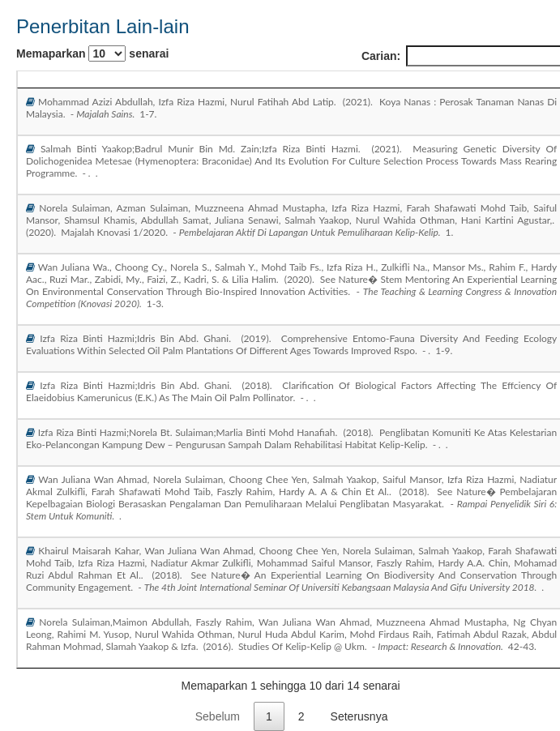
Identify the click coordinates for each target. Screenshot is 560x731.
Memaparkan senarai (92, 53)
